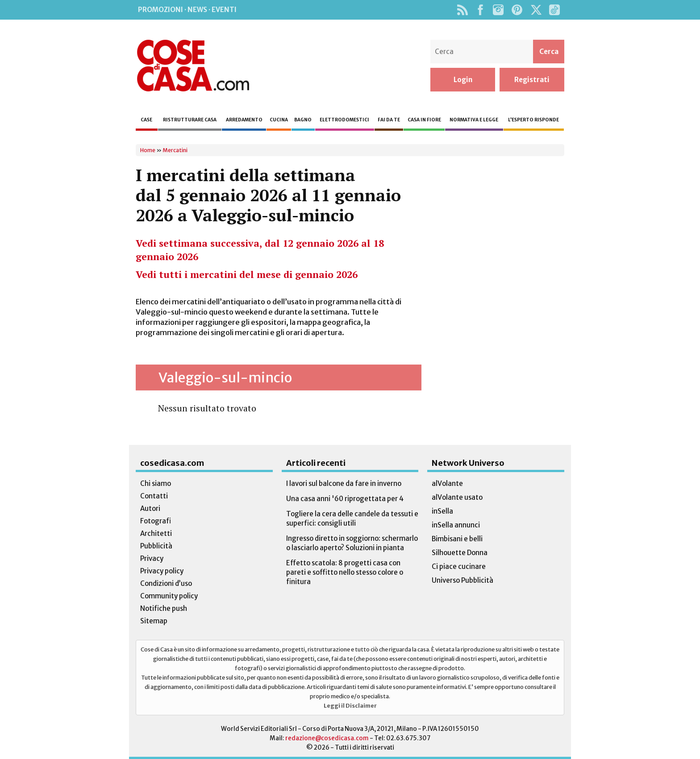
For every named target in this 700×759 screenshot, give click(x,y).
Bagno (303, 120)
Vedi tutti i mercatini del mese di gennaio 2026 (247, 274)
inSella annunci (456, 525)
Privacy (152, 558)
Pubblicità (156, 546)
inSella (442, 511)
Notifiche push (164, 608)
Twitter (536, 10)
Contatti (154, 496)
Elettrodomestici (344, 120)
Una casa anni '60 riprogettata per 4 (345, 499)
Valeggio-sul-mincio (225, 377)
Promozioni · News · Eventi (187, 10)
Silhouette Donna (460, 553)
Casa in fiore (424, 120)
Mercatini (175, 150)
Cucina (279, 120)
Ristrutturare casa (190, 120)
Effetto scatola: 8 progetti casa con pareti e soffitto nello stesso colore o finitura (345, 572)
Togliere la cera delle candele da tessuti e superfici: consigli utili (352, 518)
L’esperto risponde (533, 120)
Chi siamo (156, 483)
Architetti (156, 533)
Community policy (169, 596)
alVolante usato (457, 497)
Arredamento (244, 120)
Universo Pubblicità (462, 580)
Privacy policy (162, 571)
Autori (150, 508)
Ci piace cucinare (459, 566)
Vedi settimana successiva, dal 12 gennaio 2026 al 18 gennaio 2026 (260, 250)
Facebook (480, 10)
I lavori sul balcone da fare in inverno (344, 483)
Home (148, 150)
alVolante (447, 483)
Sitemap (154, 621)
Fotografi (156, 521)
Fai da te (389, 120)
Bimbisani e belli (457, 539)
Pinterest (517, 10)
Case (146, 120)
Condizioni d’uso (166, 583)
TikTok (554, 10)
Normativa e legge (474, 120)
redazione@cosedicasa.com (327, 738)
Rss (462, 10)
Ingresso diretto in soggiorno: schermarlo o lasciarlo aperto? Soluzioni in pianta (352, 543)
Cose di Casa (193, 66)
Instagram (498, 10)
